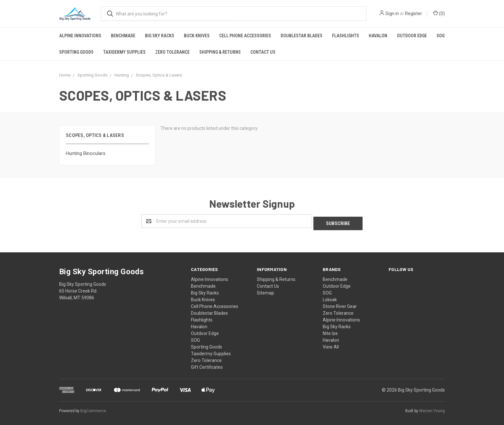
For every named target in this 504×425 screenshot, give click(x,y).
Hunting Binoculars (86, 153)
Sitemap (265, 291)
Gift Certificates (207, 365)
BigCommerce (93, 409)
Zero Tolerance (172, 52)
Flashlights (346, 36)
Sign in (392, 14)
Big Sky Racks (160, 36)
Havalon (378, 36)
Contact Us (263, 52)
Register (414, 14)
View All (331, 345)
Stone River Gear (340, 304)
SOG (441, 36)
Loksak (330, 297)
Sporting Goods (76, 52)
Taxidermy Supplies (124, 52)
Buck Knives (197, 36)
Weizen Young (432, 409)
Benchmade (123, 36)
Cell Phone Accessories (245, 36)
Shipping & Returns (220, 52)
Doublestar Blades (301, 36)
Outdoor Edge (412, 36)
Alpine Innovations (80, 36)
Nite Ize (330, 331)
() (439, 13)
